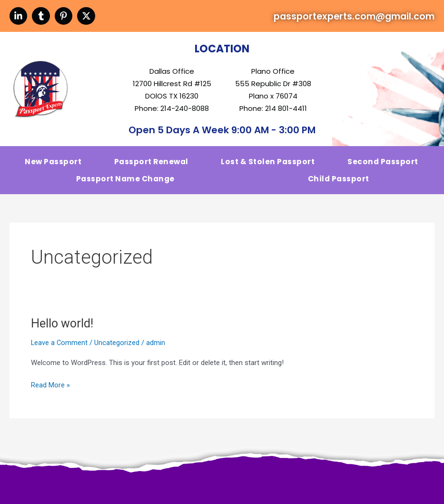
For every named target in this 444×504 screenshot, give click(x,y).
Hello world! (63, 329)
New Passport (54, 165)
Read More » (50, 390)
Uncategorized (118, 348)
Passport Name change (125, 183)
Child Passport (338, 183)
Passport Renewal (152, 165)
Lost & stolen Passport (269, 165)
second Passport (383, 165)
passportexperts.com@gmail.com (339, 17)
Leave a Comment (60, 348)
